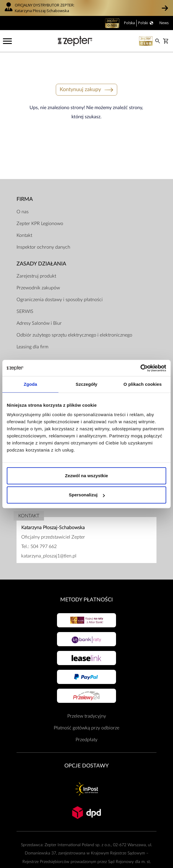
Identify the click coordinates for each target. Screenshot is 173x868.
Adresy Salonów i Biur (39, 306)
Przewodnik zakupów (38, 270)
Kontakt (24, 218)
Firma (25, 182)
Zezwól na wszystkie (86, 476)
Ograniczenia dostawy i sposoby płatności (60, 282)
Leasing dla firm (32, 329)
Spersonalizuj (87, 495)
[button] (165, 8)
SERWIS (25, 294)
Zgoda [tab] (30, 384)
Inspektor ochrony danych (43, 230)
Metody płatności (86, 582)
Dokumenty (34, 346)
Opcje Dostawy (86, 748)
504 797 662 (44, 529)
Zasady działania (41, 246)
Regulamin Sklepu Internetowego (50, 359)
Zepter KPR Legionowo (40, 206)
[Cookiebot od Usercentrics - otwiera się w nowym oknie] (140, 368)
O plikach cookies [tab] (142, 384)
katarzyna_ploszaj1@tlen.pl (49, 539)
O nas (23, 194)
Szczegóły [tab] (86, 384)
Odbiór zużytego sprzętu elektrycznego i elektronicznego (74, 318)
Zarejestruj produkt (36, 259)
